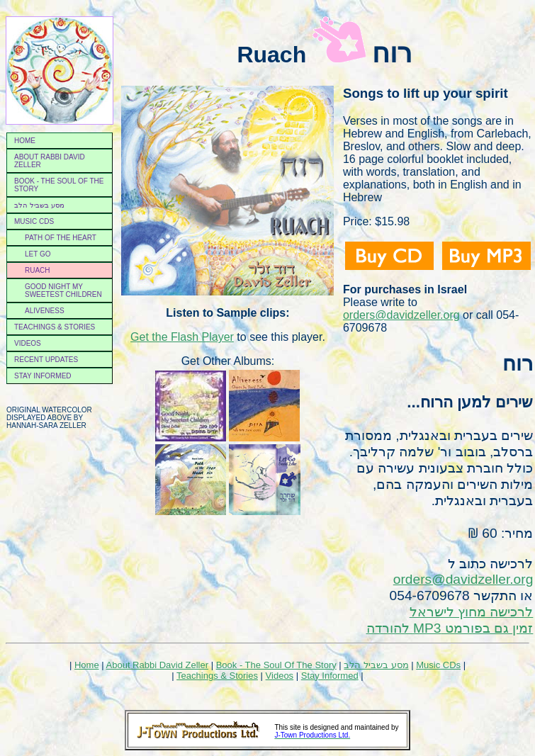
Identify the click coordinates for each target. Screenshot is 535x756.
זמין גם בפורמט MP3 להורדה (450, 628)
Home (25, 141)
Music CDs (34, 221)
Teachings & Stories (55, 327)
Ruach (38, 270)
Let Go (38, 254)
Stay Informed (43, 376)
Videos (28, 343)
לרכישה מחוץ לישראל (472, 612)
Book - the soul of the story (59, 185)
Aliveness (45, 311)
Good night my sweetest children (63, 290)
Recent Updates (46, 360)
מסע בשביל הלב (39, 205)
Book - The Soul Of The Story (276, 665)
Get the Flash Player (182, 337)
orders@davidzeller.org (401, 315)
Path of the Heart (61, 238)
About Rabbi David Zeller (50, 161)
